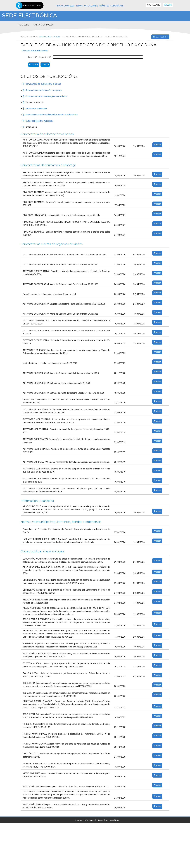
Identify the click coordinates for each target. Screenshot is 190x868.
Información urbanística (36, 109)
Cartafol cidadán (43, 25)
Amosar (157, 145)
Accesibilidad (114, 820)
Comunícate (117, 6)
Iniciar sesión (160, 37)
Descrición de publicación (40, 57)
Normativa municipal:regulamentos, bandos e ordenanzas (52, 115)
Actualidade (91, 6)
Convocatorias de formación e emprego (44, 90)
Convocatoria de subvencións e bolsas (43, 84)
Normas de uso (103, 820)
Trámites (104, 6)
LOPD (86, 820)
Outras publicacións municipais (39, 121)
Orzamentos (31, 127)
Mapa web (93, 820)
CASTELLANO (154, 5)
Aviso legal (79, 820)
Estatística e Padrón (35, 102)
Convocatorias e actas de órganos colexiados (46, 96)
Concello (69, 6)
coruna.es (45, 37)
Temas (79, 6)
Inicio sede (23, 25)
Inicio (60, 6)
